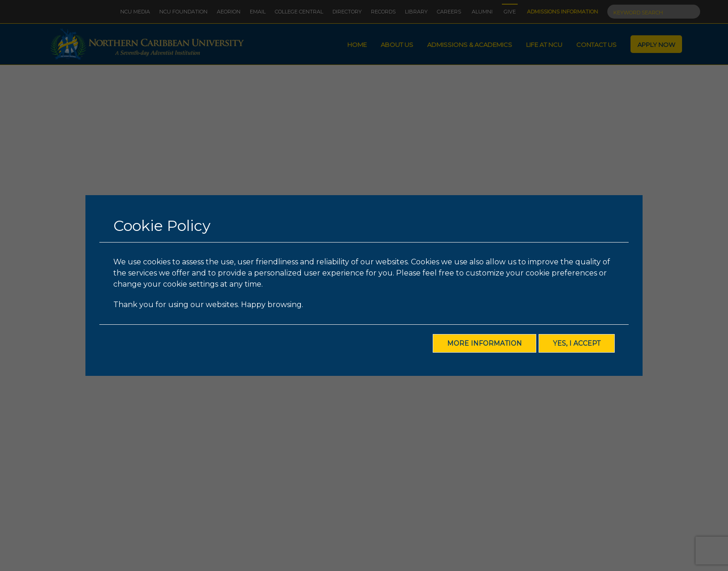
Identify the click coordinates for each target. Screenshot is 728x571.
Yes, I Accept (577, 343)
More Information (484, 343)
